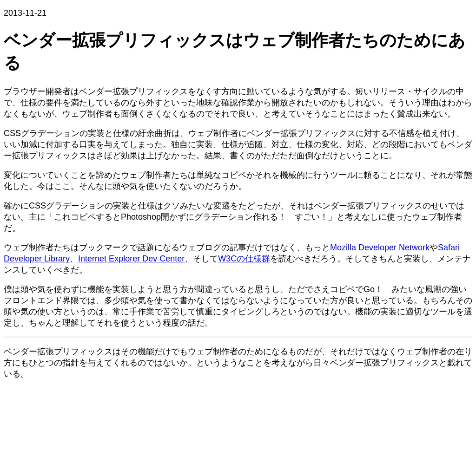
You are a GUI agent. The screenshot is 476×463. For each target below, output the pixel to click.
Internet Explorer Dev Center (131, 259)
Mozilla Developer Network (380, 248)
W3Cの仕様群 (244, 259)
